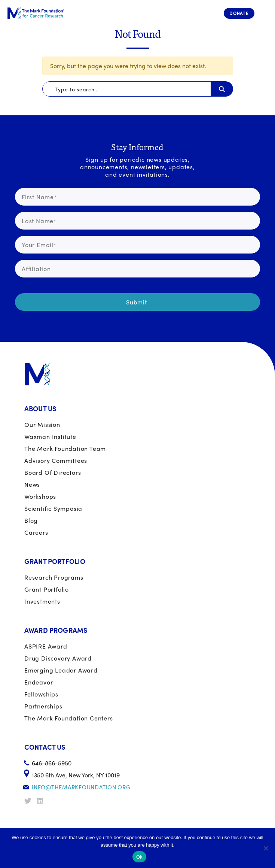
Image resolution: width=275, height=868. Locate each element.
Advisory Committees (56, 460)
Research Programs (54, 577)
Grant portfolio (47, 589)
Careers (36, 532)
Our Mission (42, 424)
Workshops (40, 496)
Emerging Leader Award (61, 670)
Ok (139, 857)
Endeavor (39, 682)
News (32, 484)
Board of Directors (53, 472)
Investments (42, 601)
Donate (239, 13)
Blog (31, 520)
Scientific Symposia (53, 508)
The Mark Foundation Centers (69, 718)
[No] (266, 848)
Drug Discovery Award (58, 658)
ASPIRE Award (46, 646)
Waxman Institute (50, 436)
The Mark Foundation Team (65, 448)
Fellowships (41, 694)
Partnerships (43, 706)
